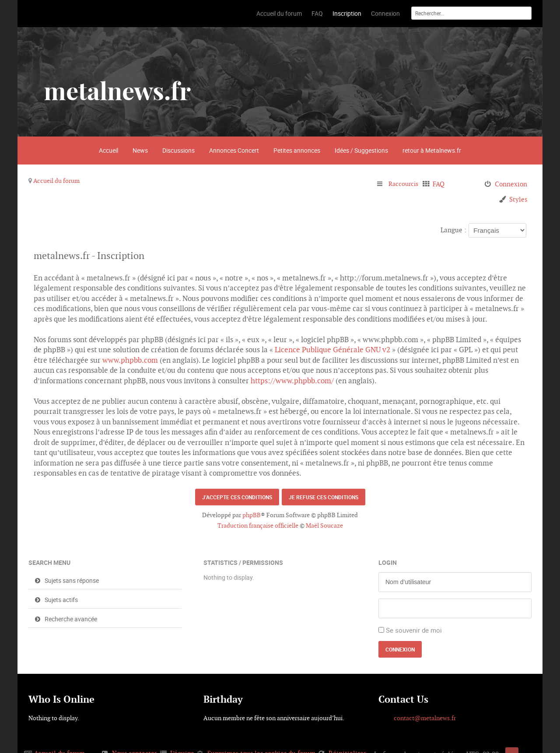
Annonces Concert (234, 150)
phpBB (252, 515)
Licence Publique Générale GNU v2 (332, 350)
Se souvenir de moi (414, 630)
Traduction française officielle (258, 525)
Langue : (453, 230)
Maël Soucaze (324, 525)
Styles (518, 199)
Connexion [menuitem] (511, 184)
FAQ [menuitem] (441, 184)
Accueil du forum (56, 181)
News (140, 150)
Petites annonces (297, 150)
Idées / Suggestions (361, 150)
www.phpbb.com (130, 360)
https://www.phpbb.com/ (292, 381)
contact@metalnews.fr (425, 718)
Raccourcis (404, 184)
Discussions (178, 150)
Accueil (108, 150)
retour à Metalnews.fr (432, 150)
